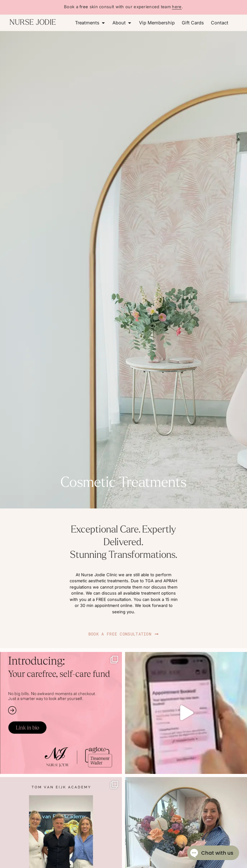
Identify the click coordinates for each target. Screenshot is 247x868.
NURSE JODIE (33, 23)
